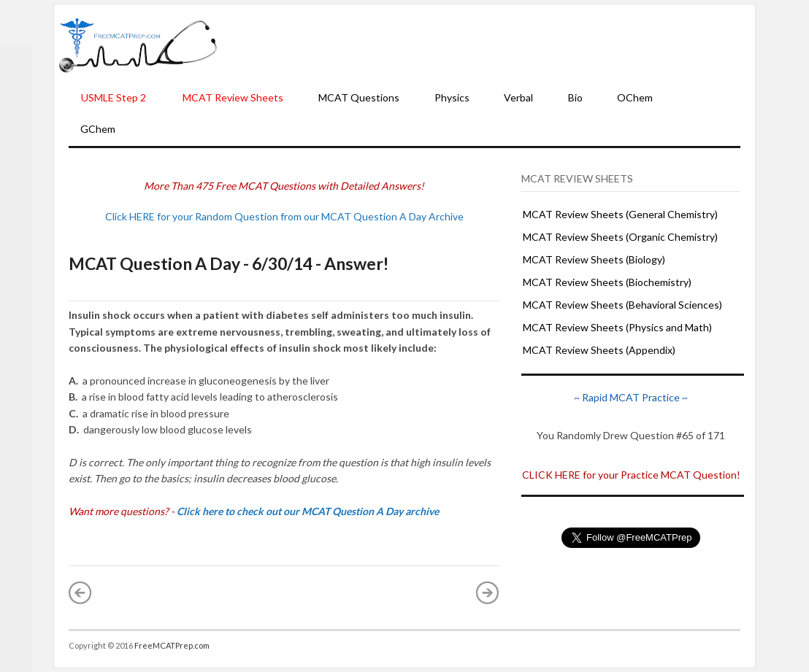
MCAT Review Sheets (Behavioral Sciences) (622, 305)
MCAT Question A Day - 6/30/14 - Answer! (229, 263)
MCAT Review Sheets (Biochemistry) (607, 282)
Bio (575, 97)
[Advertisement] (486, 45)
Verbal (518, 97)
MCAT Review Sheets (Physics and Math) (617, 327)
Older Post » (488, 592)
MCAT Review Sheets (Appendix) (599, 350)
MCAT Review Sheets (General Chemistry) (620, 214)
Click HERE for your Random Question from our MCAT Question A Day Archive (284, 216)
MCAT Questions (359, 97)
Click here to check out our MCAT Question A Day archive (308, 511)
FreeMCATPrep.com (172, 645)
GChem (98, 129)
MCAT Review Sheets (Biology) (594, 259)
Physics (452, 97)
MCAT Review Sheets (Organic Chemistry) (620, 237)
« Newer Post (80, 592)
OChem (635, 97)
